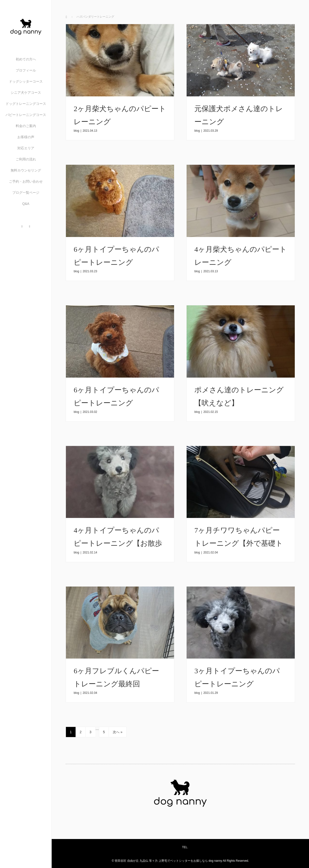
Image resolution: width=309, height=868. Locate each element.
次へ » (118, 732)
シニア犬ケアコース (26, 93)
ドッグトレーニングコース (26, 104)
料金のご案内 (26, 126)
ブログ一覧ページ (26, 193)
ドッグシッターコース (26, 81)
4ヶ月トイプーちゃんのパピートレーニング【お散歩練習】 (118, 543)
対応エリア (26, 148)
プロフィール (26, 70)
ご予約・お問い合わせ (26, 181)
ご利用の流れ (26, 159)
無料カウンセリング (26, 170)
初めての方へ (26, 59)
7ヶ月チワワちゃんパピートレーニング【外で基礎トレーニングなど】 (239, 543)
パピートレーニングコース (26, 115)
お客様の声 (26, 137)
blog (76, 131)
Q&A (26, 204)
